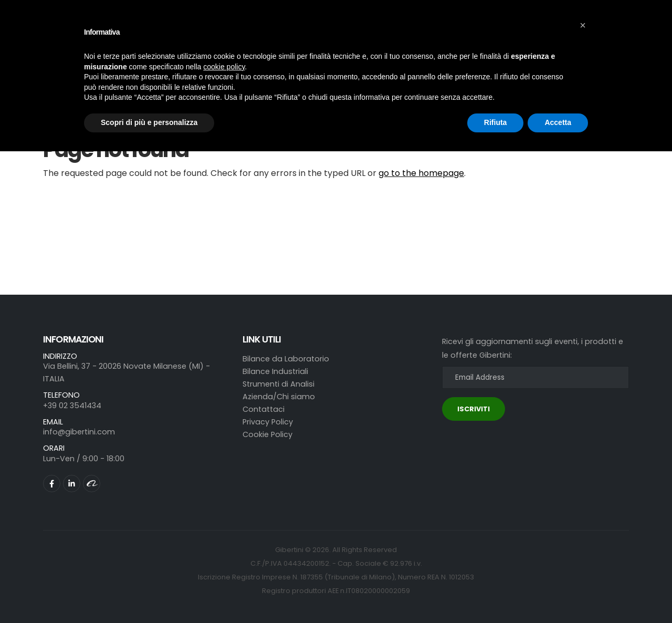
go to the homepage (421, 173)
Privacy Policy (268, 422)
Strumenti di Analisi (279, 384)
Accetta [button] (558, 122)
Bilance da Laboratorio (286, 359)
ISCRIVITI (474, 409)
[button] (583, 25)
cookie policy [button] (224, 67)
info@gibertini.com (79, 432)
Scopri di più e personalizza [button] (149, 122)
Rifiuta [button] (496, 122)
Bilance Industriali (275, 371)
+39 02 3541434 (72, 406)
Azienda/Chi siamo (279, 397)
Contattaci (264, 409)
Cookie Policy (267, 434)
